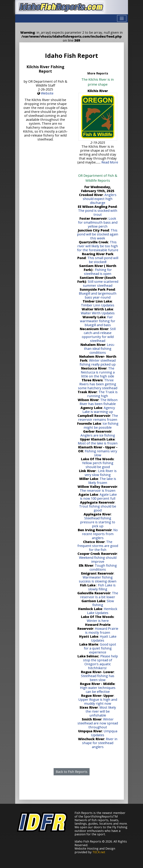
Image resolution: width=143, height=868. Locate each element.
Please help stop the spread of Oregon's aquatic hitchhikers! (101, 662)
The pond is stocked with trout (98, 213)
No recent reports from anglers (100, 534)
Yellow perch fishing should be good (98, 465)
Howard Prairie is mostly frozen (102, 631)
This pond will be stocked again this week (98, 234)
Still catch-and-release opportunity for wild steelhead (99, 335)
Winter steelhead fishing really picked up (98, 362)
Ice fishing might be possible (101, 425)
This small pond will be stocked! (103, 260)
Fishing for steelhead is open (98, 272)
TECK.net (99, 852)
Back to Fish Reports (72, 772)
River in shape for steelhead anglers (100, 743)
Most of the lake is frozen (98, 443)
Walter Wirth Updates (98, 313)
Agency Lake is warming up (99, 410)
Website (47, 93)
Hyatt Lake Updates (104, 638)
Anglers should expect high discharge (100, 199)
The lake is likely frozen (102, 481)
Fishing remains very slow (101, 453)
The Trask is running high (102, 394)
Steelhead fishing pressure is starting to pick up (98, 522)
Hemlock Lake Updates (102, 611)
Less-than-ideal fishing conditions (99, 349)
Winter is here (98, 621)
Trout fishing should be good (98, 508)
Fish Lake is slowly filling (102, 587)
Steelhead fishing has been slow (98, 678)
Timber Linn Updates (98, 305)
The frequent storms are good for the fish (98, 546)
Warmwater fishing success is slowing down (98, 579)
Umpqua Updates (104, 733)
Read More (110, 162)
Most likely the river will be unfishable (101, 711)
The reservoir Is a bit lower (99, 595)
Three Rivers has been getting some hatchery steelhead (98, 384)
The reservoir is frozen (98, 491)
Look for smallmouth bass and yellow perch (98, 222)
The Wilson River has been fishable (99, 402)
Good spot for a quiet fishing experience (100, 648)
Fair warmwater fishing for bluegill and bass (98, 321)
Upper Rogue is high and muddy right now (98, 701)
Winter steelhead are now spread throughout (98, 723)
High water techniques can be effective (98, 690)
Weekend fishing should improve (98, 560)
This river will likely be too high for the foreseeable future (98, 246)
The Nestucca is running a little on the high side (98, 372)
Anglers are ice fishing (98, 435)
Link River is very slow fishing (101, 473)
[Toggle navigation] (122, 18)
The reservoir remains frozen (98, 418)
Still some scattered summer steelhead (101, 284)
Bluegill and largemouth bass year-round (98, 295)
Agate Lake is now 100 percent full (98, 496)
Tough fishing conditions (103, 567)
